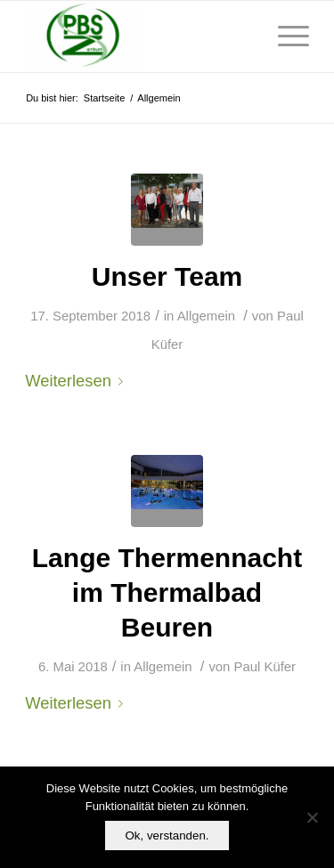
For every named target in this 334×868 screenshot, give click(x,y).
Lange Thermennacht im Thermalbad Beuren (167, 592)
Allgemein (206, 316)
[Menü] (285, 37)
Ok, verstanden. (167, 836)
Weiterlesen (77, 381)
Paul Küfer (265, 667)
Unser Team (167, 276)
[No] (312, 817)
